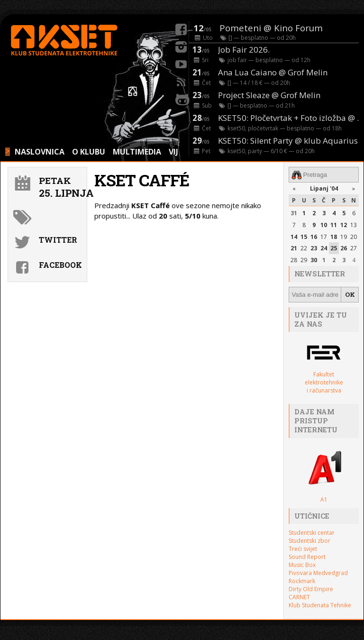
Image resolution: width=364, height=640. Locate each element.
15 (304, 237)
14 (294, 237)
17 (324, 237)
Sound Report (307, 557)
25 (334, 248)
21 (294, 248)
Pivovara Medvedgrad (318, 573)
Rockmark (302, 581)
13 (354, 225)
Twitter (58, 240)
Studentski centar (312, 533)
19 (344, 237)
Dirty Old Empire (311, 589)
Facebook (60, 265)
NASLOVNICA (40, 152)
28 (294, 260)
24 (324, 248)
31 (294, 213)
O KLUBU (89, 152)
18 (334, 237)
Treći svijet (303, 549)
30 (314, 260)
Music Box (302, 565)
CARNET (299, 597)
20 (354, 237)
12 (344, 225)
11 (334, 225)
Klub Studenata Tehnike (320, 605)
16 (314, 237)
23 (314, 248)
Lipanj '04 (324, 188)
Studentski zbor (309, 541)
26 (344, 248)
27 (354, 248)
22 (304, 248)
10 (324, 225)
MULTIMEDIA (137, 152)
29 (304, 260)
